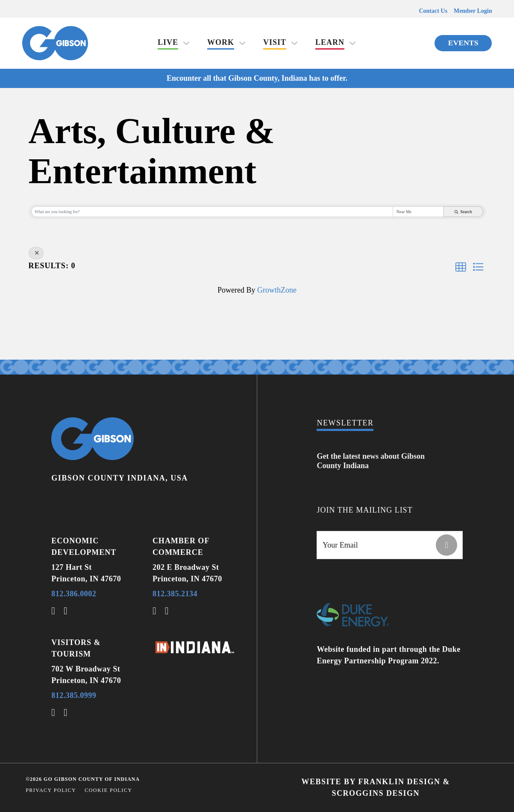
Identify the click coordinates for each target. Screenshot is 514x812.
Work (221, 42)
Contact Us (433, 11)
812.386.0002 (74, 594)
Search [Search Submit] (463, 212)
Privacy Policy (51, 790)
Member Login (473, 11)
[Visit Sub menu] (294, 43)
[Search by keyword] (212, 212)
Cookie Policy (108, 790)
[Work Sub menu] (242, 43)
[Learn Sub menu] (352, 43)
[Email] (389, 545)
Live (168, 42)
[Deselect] (36, 253)
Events (463, 43)
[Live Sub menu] (186, 43)
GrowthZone (277, 290)
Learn (330, 42)
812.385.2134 (175, 594)
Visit (275, 42)
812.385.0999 (74, 695)
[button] (461, 267)
